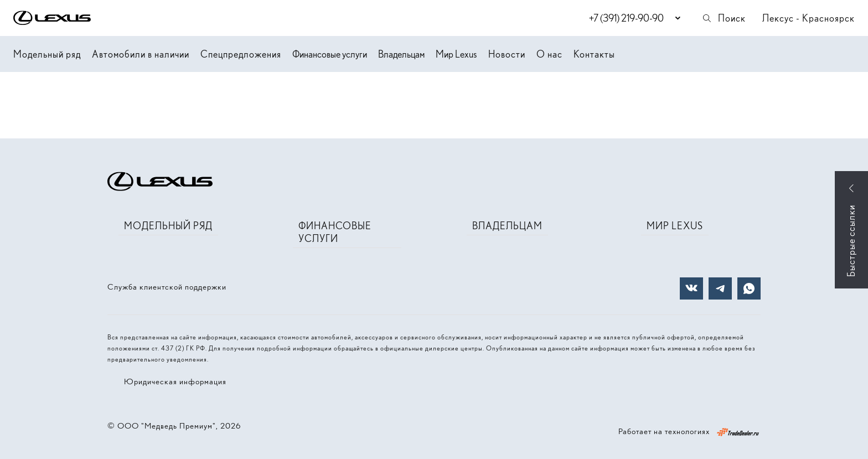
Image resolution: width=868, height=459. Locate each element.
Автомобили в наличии (141, 54)
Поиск (724, 18)
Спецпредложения (241, 54)
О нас (549, 54)
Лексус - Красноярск (808, 18)
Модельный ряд (47, 54)
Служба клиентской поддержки (167, 287)
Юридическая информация (175, 381)
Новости (507, 54)
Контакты (594, 54)
